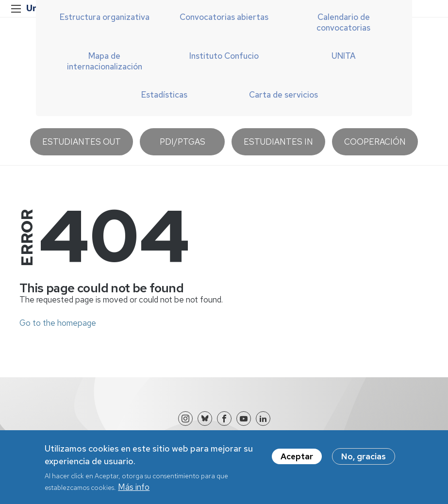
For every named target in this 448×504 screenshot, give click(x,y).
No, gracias (364, 461)
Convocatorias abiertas (224, 17)
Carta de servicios (283, 95)
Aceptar (297, 461)
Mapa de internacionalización (105, 61)
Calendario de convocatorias (343, 22)
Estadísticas (164, 95)
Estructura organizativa (105, 17)
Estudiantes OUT (82, 142)
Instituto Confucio (224, 56)
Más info (134, 491)
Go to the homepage (58, 323)
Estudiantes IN (278, 142)
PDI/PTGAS (183, 142)
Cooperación (375, 142)
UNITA (344, 56)
